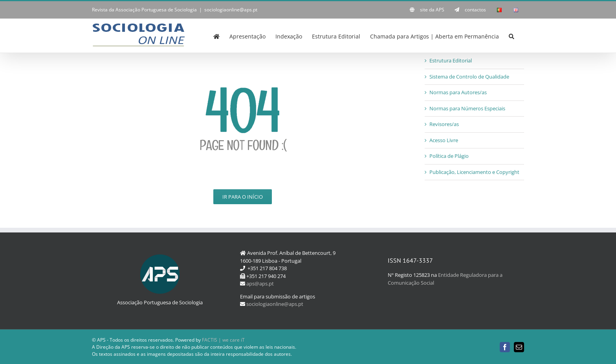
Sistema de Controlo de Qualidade (469, 77)
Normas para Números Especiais (467, 108)
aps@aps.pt (260, 284)
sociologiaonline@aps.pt (231, 10)
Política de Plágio (449, 156)
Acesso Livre (444, 140)
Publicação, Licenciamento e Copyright (474, 172)
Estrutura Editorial (451, 60)
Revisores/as (444, 124)
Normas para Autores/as (458, 92)
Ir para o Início (243, 197)
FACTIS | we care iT (223, 340)
